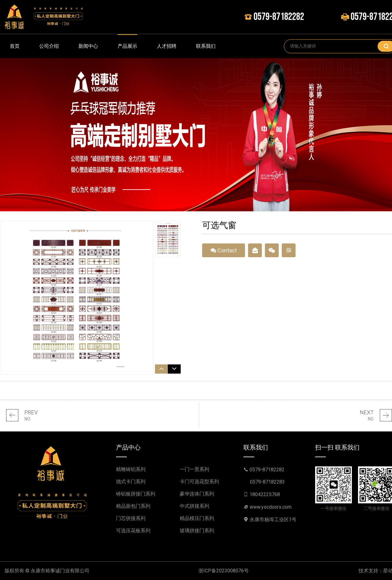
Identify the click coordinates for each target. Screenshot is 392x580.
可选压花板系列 (133, 531)
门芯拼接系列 (131, 518)
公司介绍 (49, 46)
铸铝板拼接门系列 (136, 494)
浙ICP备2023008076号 (224, 571)
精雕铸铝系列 (131, 469)
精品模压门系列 (197, 518)
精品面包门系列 (133, 506)
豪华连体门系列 (197, 494)
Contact (224, 252)
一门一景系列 (194, 469)
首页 (15, 46)
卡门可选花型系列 (199, 482)
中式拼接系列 (194, 506)
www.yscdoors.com (271, 507)
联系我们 (206, 46)
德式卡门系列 (131, 482)
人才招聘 (167, 46)
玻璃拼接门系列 (197, 531)
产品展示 (127, 46)
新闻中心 (88, 46)
